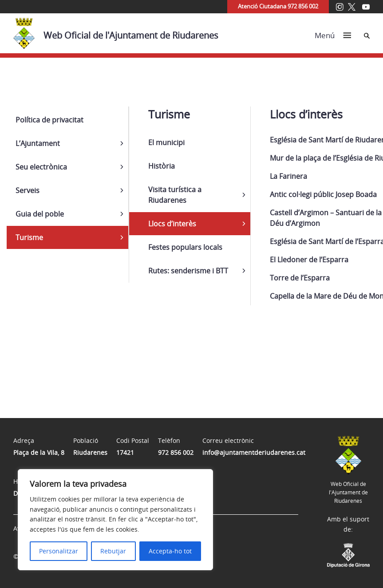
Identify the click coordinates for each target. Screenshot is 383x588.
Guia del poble (40, 214)
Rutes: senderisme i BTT (188, 271)
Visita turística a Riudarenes (175, 195)
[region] (115, 520)
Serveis (28, 190)
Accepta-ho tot (170, 551)
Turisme (29, 237)
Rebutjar (113, 551)
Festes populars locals (185, 247)
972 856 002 (176, 452)
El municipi (166, 142)
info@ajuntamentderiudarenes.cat (254, 452)
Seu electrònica (41, 167)
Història (162, 166)
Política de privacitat (49, 120)
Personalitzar (59, 551)
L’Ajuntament (38, 143)
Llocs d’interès (172, 224)
